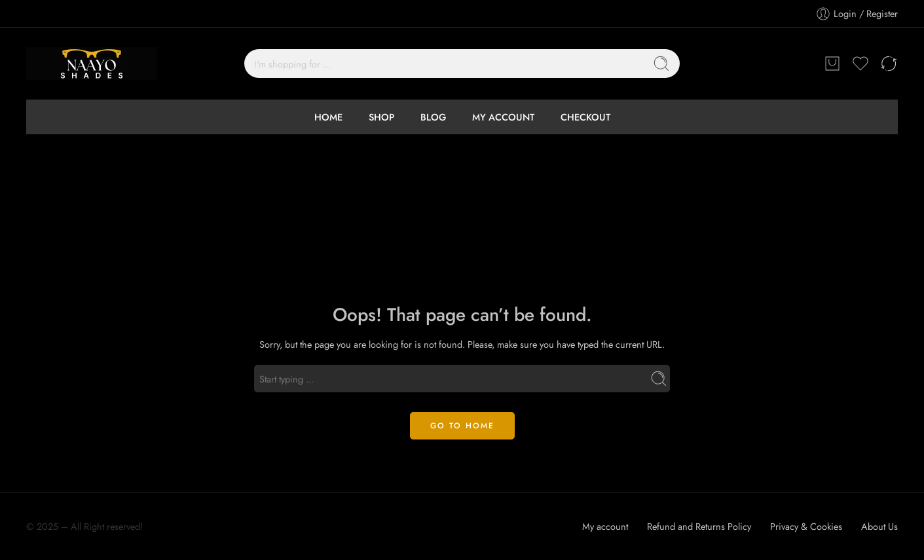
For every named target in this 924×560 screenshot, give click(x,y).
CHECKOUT (585, 117)
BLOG (433, 117)
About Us (879, 526)
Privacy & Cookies (806, 526)
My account (605, 526)
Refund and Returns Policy (699, 526)
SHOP (381, 117)
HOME (328, 117)
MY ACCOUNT (503, 117)
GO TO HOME (462, 426)
